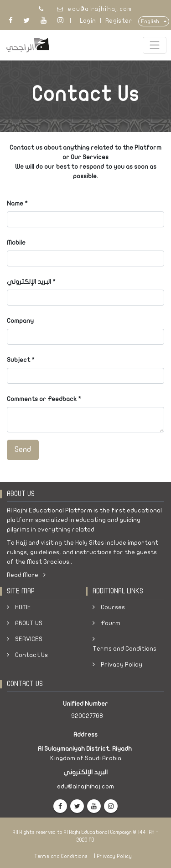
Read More (26, 575)
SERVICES (29, 639)
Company (20, 321)
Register (119, 21)
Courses (113, 607)
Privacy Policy (122, 665)
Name (15, 203)
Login (88, 21)
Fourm (111, 623)
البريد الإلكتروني (29, 282)
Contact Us (31, 655)
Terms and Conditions (124, 649)
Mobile (16, 243)
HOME (23, 607)
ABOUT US (29, 623)
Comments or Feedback (42, 399)
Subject (18, 360)
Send (23, 449)
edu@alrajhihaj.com (100, 9)
